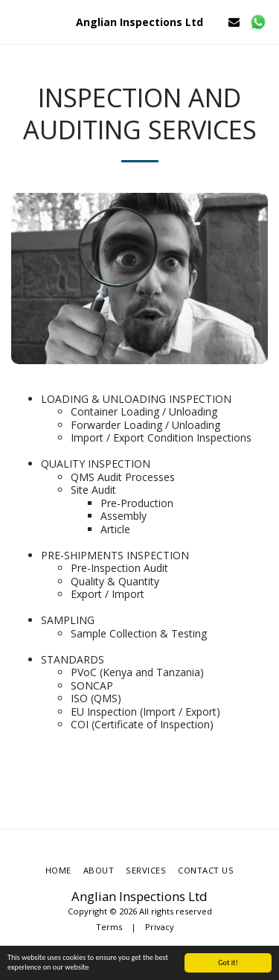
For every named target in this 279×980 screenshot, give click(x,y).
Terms (109, 927)
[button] (16, 21)
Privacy (160, 927)
